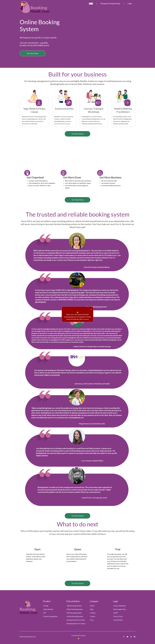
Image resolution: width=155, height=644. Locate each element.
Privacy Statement (120, 606)
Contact (93, 613)
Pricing (46, 606)
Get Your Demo (33, 53)
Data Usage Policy (120, 609)
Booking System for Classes (76, 623)
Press (92, 620)
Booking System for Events (76, 620)
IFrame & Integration (50, 616)
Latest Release (48, 609)
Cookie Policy (118, 620)
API (45, 613)
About (92, 606)
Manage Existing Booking (110, 3)
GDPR (115, 613)
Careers (93, 616)
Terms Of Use (118, 616)
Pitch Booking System (74, 613)
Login (130, 3)
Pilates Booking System (75, 609)
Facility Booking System (75, 616)
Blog (92, 609)
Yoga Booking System (74, 606)
